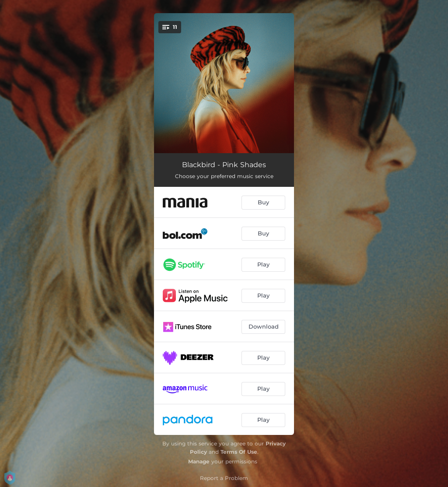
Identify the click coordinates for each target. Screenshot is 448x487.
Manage (199, 461)
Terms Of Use (239, 452)
